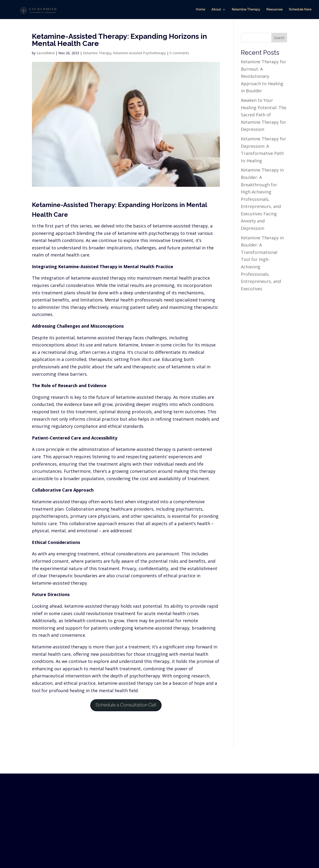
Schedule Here (300, 10)
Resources (274, 10)
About (216, 10)
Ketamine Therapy (246, 10)
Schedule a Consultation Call (126, 705)
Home (200, 10)
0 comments (179, 53)
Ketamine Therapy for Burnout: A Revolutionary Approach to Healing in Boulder (263, 76)
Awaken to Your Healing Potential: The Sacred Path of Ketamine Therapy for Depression (264, 115)
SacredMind (46, 53)
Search (279, 38)
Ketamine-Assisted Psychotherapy (139, 53)
